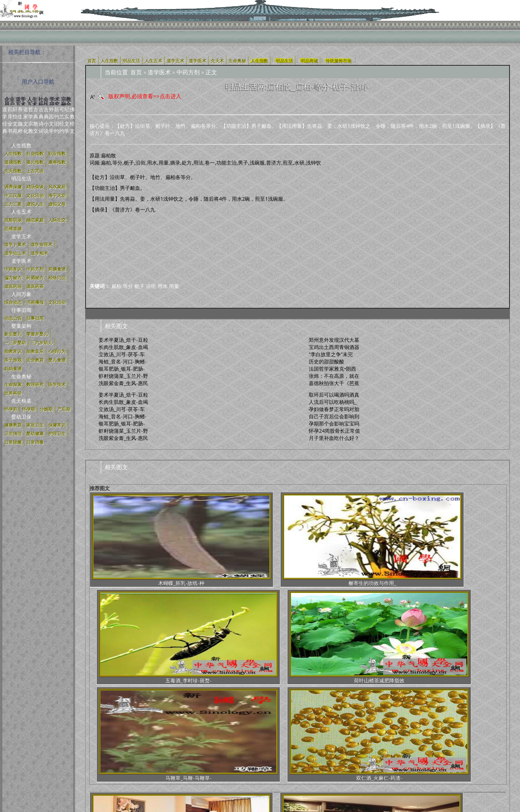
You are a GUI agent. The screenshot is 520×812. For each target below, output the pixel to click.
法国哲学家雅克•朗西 (332, 369)
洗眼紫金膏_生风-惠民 (123, 383)
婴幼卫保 (21, 417)
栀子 (139, 286)
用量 (174, 286)
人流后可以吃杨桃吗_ (333, 402)
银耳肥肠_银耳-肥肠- (122, 369)
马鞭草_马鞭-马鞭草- (405, 540)
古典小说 (46, 120)
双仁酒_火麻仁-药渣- (476, 540)
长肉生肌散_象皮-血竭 (123, 347)
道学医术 (21, 261)
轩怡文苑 (15, 120)
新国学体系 (276, 745)
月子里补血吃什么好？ (334, 438)
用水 (162, 286)
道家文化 (26, 120)
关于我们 (151, 745)
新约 (57, 113)
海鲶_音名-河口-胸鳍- (123, 361)
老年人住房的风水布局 (262, 643)
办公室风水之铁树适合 (404, 643)
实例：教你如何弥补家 (120, 643)
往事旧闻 (21, 310)
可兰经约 (62, 120)
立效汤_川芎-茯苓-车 (122, 354)
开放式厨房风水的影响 (191, 643)
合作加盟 (303, 745)
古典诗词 (41, 120)
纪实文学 (67, 120)
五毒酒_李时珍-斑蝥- (262, 540)
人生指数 (21, 145)
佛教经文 (72, 120)
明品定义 (225, 745)
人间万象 (21, 294)
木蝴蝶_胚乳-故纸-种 (120, 540)
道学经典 (5, 120)
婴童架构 (21, 326)
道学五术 (21, 236)
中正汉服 (249, 745)
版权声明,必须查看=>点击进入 (145, 96)
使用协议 (175, 745)
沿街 (151, 286)
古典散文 (36, 120)
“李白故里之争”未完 (331, 354)
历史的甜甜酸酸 (326, 361)
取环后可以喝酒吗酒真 (334, 395)
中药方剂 (188, 72)
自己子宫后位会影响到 (334, 416)
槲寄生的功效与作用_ (191, 540)
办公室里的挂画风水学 (475, 643)
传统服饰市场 (338, 60)
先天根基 (21, 401)
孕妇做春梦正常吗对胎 (334, 409)
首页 (136, 72)
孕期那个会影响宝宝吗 (334, 424)
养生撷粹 (20, 120)
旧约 (57, 127)
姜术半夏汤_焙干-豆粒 (123, 340)
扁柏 (116, 286)
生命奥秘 (21, 376)
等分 (128, 286)
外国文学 (51, 120)
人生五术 (21, 212)
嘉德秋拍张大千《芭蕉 (334, 383)
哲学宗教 (31, 120)
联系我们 (352, 745)
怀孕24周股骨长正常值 (334, 431)
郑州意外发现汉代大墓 (334, 340)
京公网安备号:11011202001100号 (343, 756)
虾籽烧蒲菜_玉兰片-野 (123, 376)
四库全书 (10, 120)
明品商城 (309, 60)
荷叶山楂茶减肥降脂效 (334, 540)
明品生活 (21, 178)
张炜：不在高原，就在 (334, 376)
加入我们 (328, 745)
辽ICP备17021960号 (277, 756)
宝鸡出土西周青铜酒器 (334, 347)
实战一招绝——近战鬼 (333, 643)
